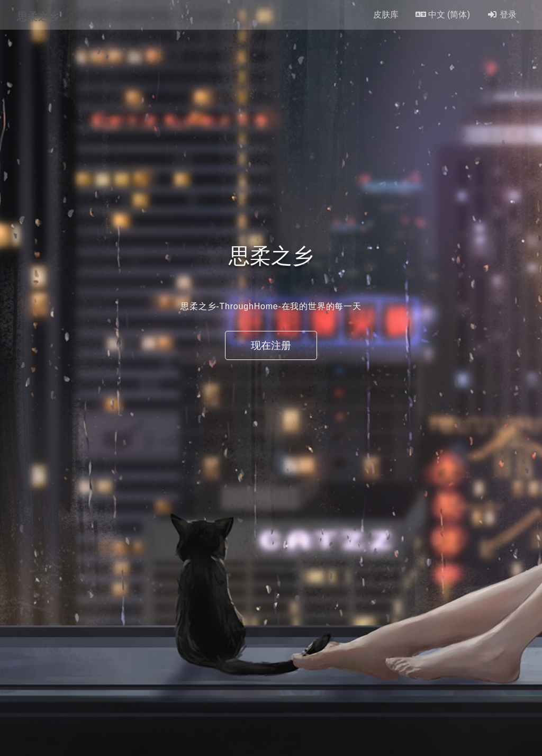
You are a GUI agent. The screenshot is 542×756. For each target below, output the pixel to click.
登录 (502, 15)
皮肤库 (386, 15)
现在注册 (271, 345)
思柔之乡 (38, 15)
